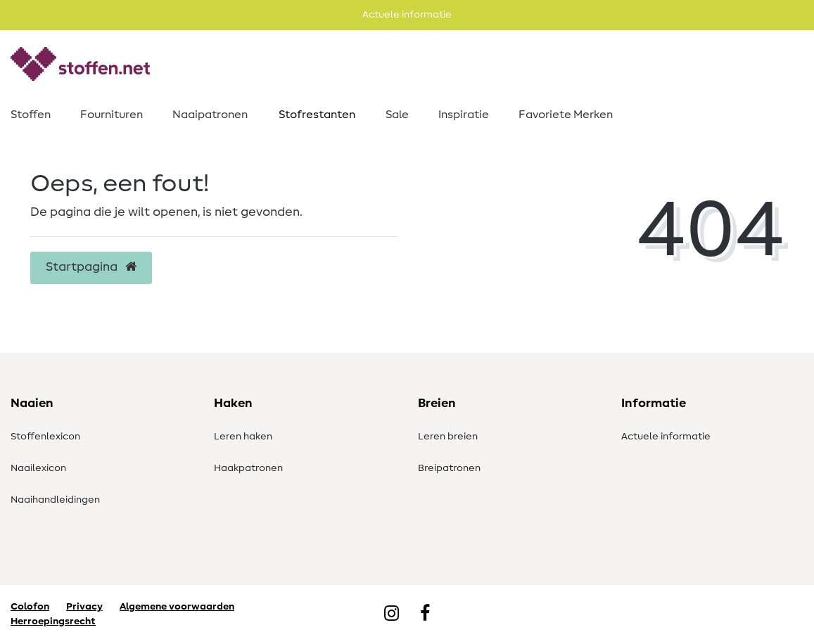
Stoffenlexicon (45, 437)
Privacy (84, 607)
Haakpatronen (248, 468)
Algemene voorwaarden (177, 607)
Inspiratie (464, 115)
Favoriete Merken (566, 115)
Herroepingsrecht (53, 622)
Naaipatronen (210, 115)
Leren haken (243, 437)
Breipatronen (449, 468)
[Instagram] (392, 614)
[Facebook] (425, 614)
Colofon (30, 607)
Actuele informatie (666, 437)
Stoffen (31, 115)
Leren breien (448, 437)
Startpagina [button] (91, 267)
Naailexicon (38, 468)
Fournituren (112, 115)
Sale (397, 115)
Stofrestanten (317, 115)
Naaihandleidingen (55, 500)
